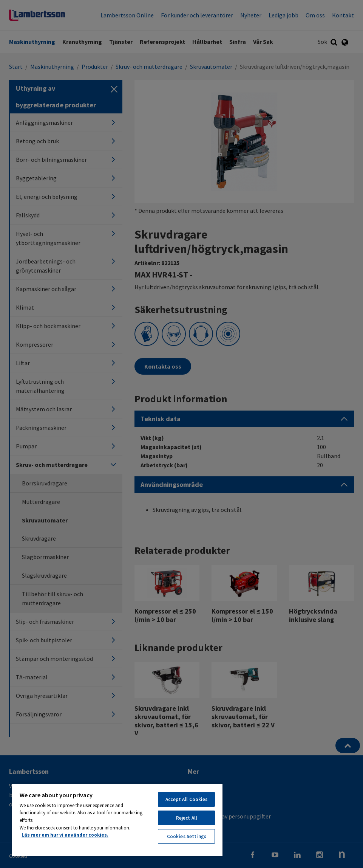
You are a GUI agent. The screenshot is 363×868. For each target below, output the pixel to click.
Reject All (187, 818)
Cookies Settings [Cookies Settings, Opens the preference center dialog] (187, 836)
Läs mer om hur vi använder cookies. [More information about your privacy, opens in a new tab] (65, 835)
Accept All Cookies (186, 799)
